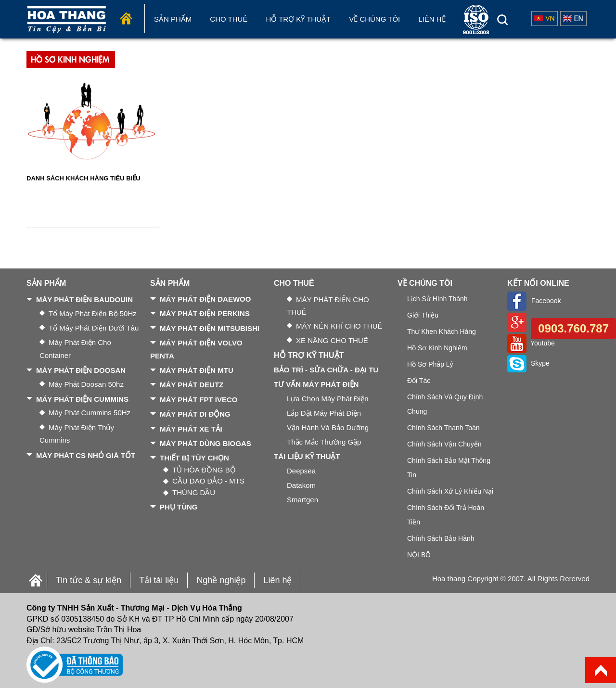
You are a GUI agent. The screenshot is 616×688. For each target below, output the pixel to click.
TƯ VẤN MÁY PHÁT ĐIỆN (316, 384)
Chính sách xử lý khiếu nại (450, 491)
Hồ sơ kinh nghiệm (437, 348)
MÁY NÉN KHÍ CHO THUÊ (339, 326)
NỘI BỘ (419, 555)
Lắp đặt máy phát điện (324, 413)
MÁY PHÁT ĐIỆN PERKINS (205, 313)
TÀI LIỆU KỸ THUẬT (307, 456)
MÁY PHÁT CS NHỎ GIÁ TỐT (86, 455)
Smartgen (302, 500)
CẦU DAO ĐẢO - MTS (208, 481)
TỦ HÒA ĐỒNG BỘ (204, 470)
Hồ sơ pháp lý (430, 364)
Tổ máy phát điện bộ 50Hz (93, 313)
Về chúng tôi (374, 19)
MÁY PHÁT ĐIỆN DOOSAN (81, 370)
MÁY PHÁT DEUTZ (192, 385)
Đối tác (419, 381)
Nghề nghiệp (221, 580)
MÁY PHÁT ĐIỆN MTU (197, 370)
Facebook (534, 301)
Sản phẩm (173, 19)
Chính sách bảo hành (441, 538)
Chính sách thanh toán (443, 428)
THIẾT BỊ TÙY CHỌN (194, 458)
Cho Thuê (229, 19)
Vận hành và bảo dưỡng (328, 427)
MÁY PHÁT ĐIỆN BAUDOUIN (84, 299)
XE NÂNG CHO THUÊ (332, 340)
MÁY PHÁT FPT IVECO (199, 400)
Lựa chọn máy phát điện (328, 399)
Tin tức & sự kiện (89, 580)
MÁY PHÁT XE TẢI (191, 429)
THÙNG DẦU (194, 492)
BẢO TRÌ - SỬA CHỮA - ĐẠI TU (326, 370)
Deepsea (301, 471)
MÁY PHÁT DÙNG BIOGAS (205, 443)
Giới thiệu (423, 315)
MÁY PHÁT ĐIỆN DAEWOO (205, 299)
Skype (528, 363)
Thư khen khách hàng (442, 331)
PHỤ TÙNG (179, 507)
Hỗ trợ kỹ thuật (298, 19)
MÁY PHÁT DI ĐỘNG (195, 414)
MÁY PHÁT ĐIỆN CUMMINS (82, 399)
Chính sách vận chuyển (444, 444)
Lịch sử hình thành (437, 299)
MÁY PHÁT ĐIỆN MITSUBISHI (210, 328)
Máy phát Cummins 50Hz (90, 413)
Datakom (301, 485)
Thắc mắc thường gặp (324, 442)
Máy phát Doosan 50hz (86, 384)
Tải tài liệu (159, 580)
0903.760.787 (573, 328)
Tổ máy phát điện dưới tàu (94, 328)
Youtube (531, 343)
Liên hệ (432, 19)
